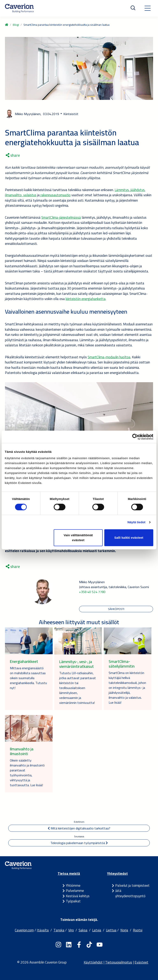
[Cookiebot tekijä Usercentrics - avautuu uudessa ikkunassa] (135, 437)
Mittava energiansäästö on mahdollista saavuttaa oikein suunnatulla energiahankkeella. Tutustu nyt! (28, 678)
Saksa (83, 930)
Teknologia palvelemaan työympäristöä (79, 843)
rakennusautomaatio (55, 195)
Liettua (111, 930)
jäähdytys (137, 190)
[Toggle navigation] (148, 8)
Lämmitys (122, 190)
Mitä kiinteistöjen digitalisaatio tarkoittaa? (79, 828)
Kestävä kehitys (78, 896)
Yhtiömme (73, 885)
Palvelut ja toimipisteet (132, 885)
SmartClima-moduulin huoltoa (109, 357)
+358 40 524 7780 (92, 592)
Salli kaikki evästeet (129, 538)
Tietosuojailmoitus (119, 962)
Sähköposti (116, 609)
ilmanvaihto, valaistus (21, 195)
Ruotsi (138, 930)
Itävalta (43, 930)
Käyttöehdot (93, 962)
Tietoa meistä (69, 874)
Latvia (97, 930)
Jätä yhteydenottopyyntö (130, 893)
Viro (71, 930)
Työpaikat (73, 901)
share (13, 155)
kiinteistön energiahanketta (86, 299)
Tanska (59, 930)
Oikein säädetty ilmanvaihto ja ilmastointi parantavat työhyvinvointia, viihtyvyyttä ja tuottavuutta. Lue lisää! (27, 773)
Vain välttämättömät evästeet (78, 538)
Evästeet (141, 962)
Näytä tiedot (137, 522)
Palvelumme (75, 891)
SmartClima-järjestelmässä (61, 217)
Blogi (16, 25)
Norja (124, 930)
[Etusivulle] (19, 8)
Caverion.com (24, 930)
